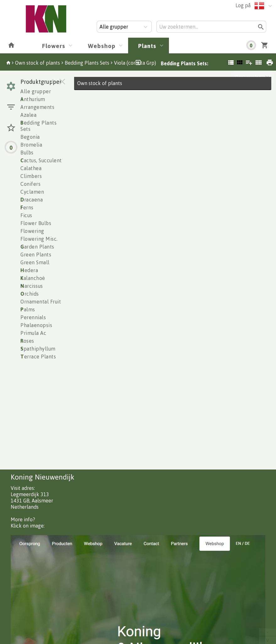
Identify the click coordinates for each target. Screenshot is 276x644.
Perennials (33, 317)
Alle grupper (36, 91)
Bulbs (27, 153)
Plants (147, 46)
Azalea (28, 115)
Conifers (30, 184)
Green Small (35, 262)
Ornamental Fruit (41, 302)
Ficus (26, 215)
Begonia (30, 137)
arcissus (32, 286)
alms (28, 309)
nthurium (33, 99)
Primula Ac (33, 333)
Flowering (32, 231)
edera (29, 270)
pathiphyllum (38, 349)
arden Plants (37, 247)
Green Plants (36, 255)
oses (27, 341)
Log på (243, 5)
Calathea (31, 168)
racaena (32, 200)
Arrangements (37, 107)
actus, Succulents (42, 160)
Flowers (54, 46)
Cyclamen (32, 192)
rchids (30, 294)
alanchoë (33, 278)
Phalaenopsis (36, 325)
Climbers (31, 176)
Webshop (102, 46)
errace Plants (38, 357)
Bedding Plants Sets (87, 63)
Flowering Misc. (39, 239)
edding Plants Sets (38, 126)
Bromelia (31, 145)
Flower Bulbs (36, 223)
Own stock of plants (38, 63)
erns (27, 207)
